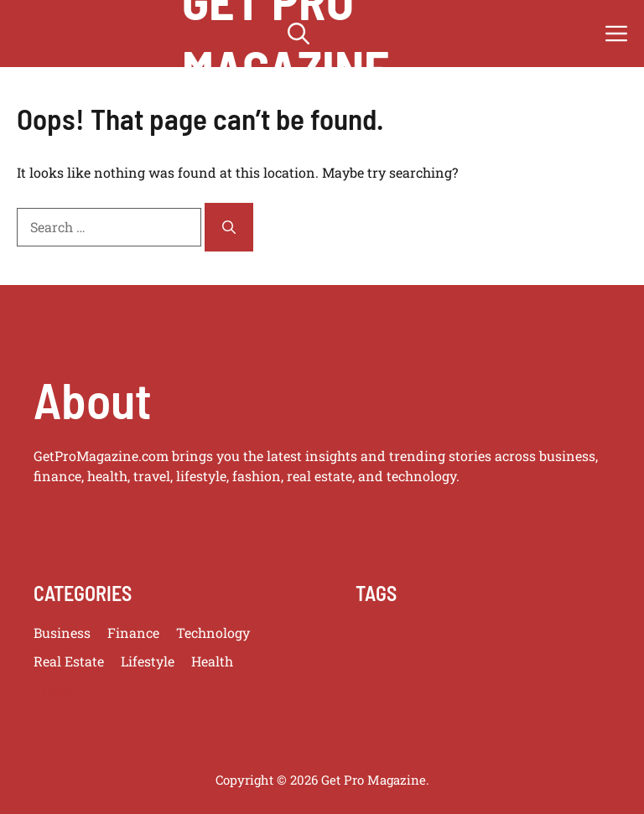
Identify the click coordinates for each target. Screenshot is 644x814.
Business (62, 633)
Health (212, 661)
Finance (133, 633)
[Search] (229, 227)
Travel (54, 690)
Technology (213, 633)
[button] (299, 34)
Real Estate (69, 661)
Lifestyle (148, 661)
